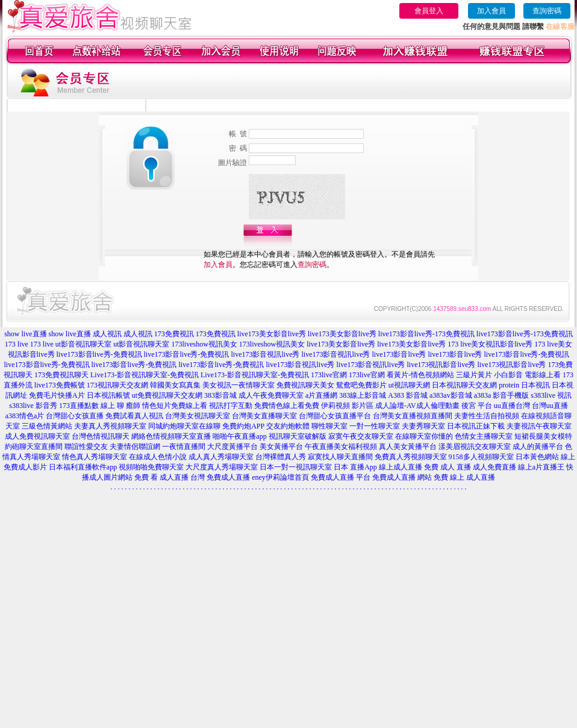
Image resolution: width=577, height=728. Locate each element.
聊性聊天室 (329, 426)
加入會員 (491, 11)
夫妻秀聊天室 (423, 426)
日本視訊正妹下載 (476, 426)
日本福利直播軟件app (83, 467)
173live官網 (329, 375)
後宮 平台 (477, 406)
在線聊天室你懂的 (424, 436)
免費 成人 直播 (448, 467)
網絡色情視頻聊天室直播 (171, 436)
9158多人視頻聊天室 (481, 457)
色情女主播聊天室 (484, 436)
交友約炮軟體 (288, 426)
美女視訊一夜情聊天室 (239, 385)
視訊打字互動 (231, 406)
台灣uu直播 (550, 406)
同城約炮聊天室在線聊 (184, 426)
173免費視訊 (174, 334)
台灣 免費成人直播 (220, 477)
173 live (17, 344)
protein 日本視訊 (524, 385)
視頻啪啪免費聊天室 (151, 467)
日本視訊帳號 (108, 395)
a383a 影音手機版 (502, 395)
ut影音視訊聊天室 (83, 344)
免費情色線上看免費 (287, 406)
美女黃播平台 (281, 447)
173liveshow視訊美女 (204, 344)
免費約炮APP (243, 426)
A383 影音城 (408, 395)
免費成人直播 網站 (402, 477)
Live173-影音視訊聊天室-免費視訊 (145, 375)
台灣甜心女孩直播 (75, 416)
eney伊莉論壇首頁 (280, 477)
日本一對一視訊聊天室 (296, 467)
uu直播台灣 (512, 406)
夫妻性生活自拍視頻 (487, 416)
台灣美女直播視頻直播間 (413, 416)
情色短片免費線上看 (175, 406)
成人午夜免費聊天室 (271, 395)
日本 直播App (355, 467)
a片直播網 (321, 395)
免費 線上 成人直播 (464, 477)
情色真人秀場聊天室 (95, 457)
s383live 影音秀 (33, 406)
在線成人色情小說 (158, 457)
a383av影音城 (451, 395)
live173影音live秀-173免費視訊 (426, 334)
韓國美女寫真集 (175, 385)
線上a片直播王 (541, 467)
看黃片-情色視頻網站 (420, 375)
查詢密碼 (547, 11)
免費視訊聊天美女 (305, 385)
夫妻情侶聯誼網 (135, 447)
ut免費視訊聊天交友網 (167, 395)
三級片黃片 (474, 375)
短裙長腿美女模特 (543, 436)
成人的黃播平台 (538, 447)
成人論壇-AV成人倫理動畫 (417, 406)
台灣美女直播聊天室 (264, 416)
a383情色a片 (25, 416)
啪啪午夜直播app (239, 436)
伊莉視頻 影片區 (347, 406)
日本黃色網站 (537, 457)
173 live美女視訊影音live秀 (490, 344)
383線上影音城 (363, 395)
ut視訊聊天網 (409, 385)
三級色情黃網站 (47, 426)
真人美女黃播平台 (408, 447)
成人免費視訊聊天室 (37, 436)
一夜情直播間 (184, 447)
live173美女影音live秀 (272, 334)
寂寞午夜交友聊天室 (361, 436)
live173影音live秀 (399, 354)
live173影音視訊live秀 (265, 354)
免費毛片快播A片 (57, 395)
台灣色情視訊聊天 (101, 436)
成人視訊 (107, 334)
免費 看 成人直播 (161, 477)
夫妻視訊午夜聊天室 (539, 426)
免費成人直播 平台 (341, 477)
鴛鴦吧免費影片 (361, 385)
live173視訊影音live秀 (441, 365)
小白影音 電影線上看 (527, 375)
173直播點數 (79, 406)
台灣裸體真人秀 (281, 457)
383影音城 (220, 395)
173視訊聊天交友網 (117, 385)
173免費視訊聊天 (61, 375)
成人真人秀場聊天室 (221, 457)
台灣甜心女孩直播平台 (335, 416)
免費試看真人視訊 (134, 416)
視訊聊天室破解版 (298, 436)
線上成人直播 (401, 467)
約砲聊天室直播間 (34, 447)
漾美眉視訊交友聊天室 (475, 447)
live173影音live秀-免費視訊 (99, 354)
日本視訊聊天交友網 (464, 385)
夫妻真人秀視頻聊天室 (110, 426)
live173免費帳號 (60, 385)
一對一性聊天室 (375, 426)
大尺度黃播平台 (232, 447)
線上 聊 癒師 (120, 406)
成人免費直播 (494, 467)
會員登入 (429, 11)
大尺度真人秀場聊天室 (222, 467)
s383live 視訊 (551, 395)
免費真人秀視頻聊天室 (411, 457)
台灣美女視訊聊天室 (198, 416)
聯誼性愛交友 (86, 447)
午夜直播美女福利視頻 (341, 447)
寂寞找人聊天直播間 (340, 457)
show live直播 (25, 334)
